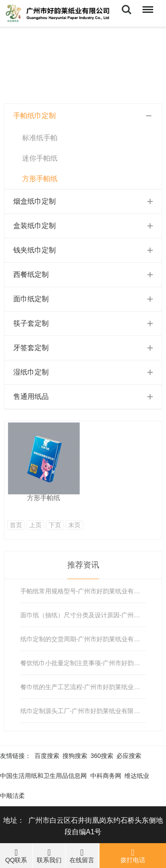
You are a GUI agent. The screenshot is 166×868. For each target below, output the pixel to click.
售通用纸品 (31, 397)
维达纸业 (137, 776)
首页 (16, 525)
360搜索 (102, 756)
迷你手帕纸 (40, 158)
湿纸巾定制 (31, 372)
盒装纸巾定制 (35, 226)
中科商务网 (106, 776)
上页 (35, 525)
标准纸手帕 (40, 138)
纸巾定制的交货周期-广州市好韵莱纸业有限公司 (83, 639)
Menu (147, 5)
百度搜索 (47, 756)
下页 (55, 525)
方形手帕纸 (40, 179)
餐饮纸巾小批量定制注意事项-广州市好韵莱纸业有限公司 (83, 663)
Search (127, 10)
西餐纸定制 (31, 274)
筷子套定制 (31, 323)
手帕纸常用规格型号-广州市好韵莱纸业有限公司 (83, 591)
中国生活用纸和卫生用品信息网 (43, 776)
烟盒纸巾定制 (35, 201)
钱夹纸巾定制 (35, 250)
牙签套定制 (31, 348)
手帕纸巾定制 (35, 116)
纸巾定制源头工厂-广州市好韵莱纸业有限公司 (83, 711)
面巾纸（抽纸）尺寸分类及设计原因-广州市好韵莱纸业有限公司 (83, 615)
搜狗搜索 (75, 756)
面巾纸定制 (31, 299)
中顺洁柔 (12, 796)
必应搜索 (129, 756)
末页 (74, 525)
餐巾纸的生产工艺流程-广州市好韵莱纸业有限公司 (83, 687)
